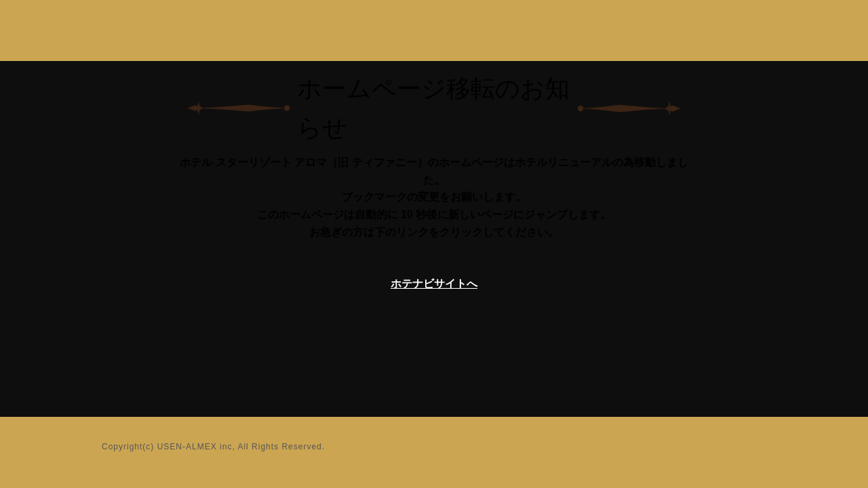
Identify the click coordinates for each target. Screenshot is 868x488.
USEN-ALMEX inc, (196, 447)
